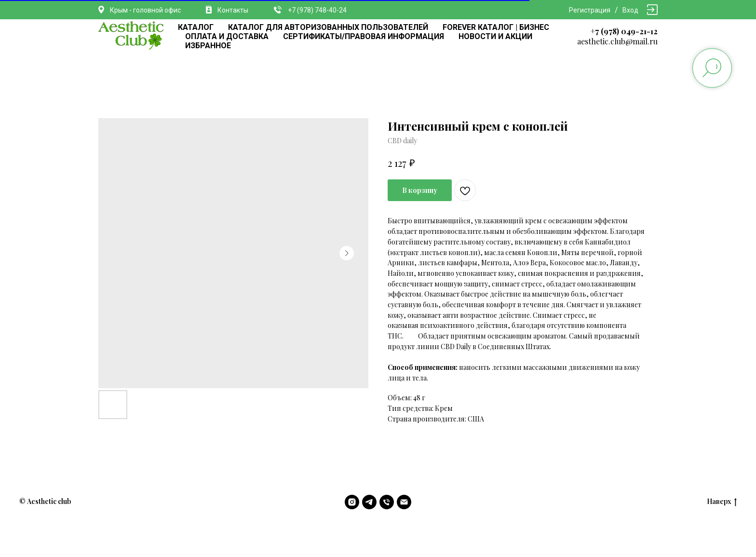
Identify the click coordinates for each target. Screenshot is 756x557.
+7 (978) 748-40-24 (317, 10)
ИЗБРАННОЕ (208, 46)
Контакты (233, 10)
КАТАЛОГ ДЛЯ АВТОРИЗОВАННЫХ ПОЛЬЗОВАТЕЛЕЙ (328, 27)
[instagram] (352, 502)
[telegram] (369, 502)
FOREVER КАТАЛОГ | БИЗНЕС (496, 27)
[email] (404, 502)
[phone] (387, 502)
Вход (630, 10)
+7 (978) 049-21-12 (624, 31)
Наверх (722, 502)
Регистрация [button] (590, 10)
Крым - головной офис (145, 10)
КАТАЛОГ (196, 27)
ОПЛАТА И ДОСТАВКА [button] (227, 36)
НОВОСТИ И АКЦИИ (495, 36)
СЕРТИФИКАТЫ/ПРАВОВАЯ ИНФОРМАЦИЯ (364, 36)
